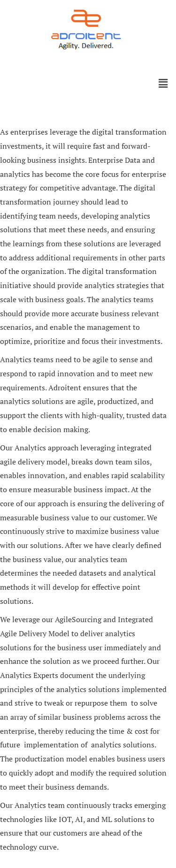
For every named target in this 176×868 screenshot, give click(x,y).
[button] (88, 60)
